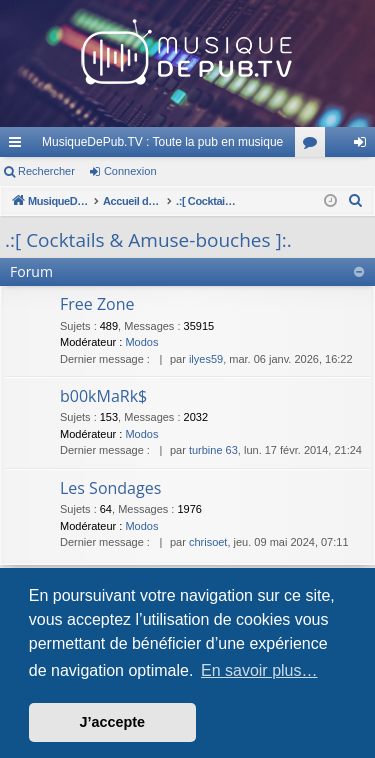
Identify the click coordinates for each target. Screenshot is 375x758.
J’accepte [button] (113, 722)
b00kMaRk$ (103, 396)
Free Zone (97, 304)
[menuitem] (356, 201)
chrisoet (208, 542)
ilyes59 (206, 359)
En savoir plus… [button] (259, 670)
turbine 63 (213, 450)
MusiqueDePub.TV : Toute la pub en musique (162, 142)
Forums (314, 146)
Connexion (130, 171)
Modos (141, 342)
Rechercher (46, 171)
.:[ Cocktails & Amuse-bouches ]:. (148, 240)
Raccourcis (19, 146)
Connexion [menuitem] (364, 146)
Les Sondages (110, 488)
